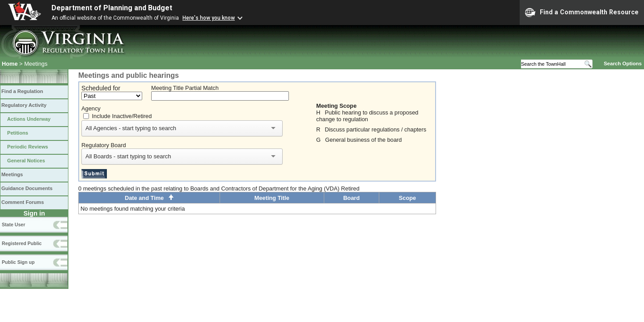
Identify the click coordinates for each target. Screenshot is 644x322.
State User (13, 225)
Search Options (623, 64)
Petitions (18, 133)
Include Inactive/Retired (122, 116)
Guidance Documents (27, 188)
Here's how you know (209, 18)
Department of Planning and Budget (112, 8)
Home (10, 64)
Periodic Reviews (28, 147)
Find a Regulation (22, 91)
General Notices (26, 161)
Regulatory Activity (24, 105)
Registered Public (22, 243)
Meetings (12, 174)
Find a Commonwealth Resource (582, 13)
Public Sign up (18, 262)
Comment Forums (23, 202)
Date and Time (149, 198)
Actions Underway (29, 119)
